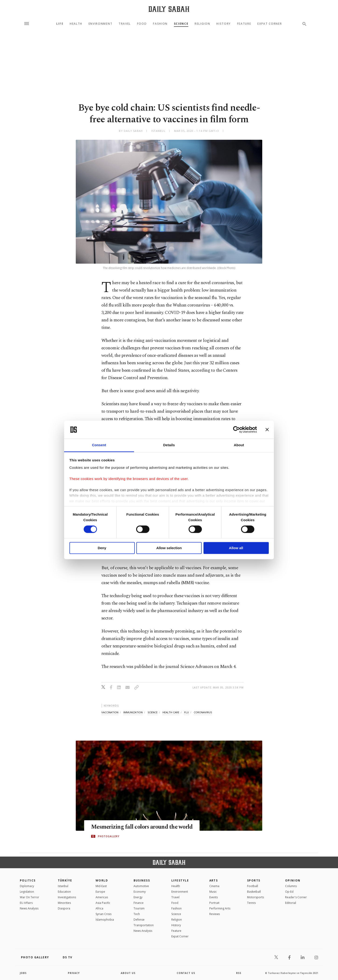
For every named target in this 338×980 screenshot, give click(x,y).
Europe (100, 892)
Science (181, 24)
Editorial (291, 903)
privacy (74, 973)
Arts (214, 880)
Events (214, 897)
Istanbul (63, 886)
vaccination (110, 712)
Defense (139, 920)
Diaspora (64, 908)
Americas (102, 897)
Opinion (293, 880)
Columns (291, 886)
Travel (125, 24)
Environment (100, 24)
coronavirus (203, 712)
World (102, 880)
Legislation (27, 892)
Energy (138, 897)
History (224, 24)
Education (64, 892)
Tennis (251, 903)
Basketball (254, 892)
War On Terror (29, 897)
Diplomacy (27, 886)
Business (142, 880)
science (153, 712)
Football (253, 886)
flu (186, 712)
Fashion (160, 24)
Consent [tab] (99, 445)
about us (128, 973)
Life (60, 24)
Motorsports (255, 897)
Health (76, 24)
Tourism (139, 908)
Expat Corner (270, 24)
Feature (244, 24)
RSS (239, 973)
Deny (102, 548)
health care (171, 712)
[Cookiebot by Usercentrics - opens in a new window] (236, 430)
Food (142, 24)
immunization (133, 712)
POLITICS (28, 880)
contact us (186, 973)
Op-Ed (289, 892)
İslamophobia (105, 920)
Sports (254, 880)
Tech (137, 914)
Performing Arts (220, 908)
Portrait (214, 903)
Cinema (214, 886)
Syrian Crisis (103, 914)
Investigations (67, 897)
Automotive (141, 886)
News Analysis (29, 908)
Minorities (64, 903)
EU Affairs (26, 903)
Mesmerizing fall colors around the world (143, 827)
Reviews (215, 914)
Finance (139, 903)
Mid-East (101, 886)
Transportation (144, 925)
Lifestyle (180, 880)
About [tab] (239, 445)
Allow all (236, 548)
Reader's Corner (296, 897)
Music (213, 892)
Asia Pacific (103, 903)
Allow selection (169, 548)
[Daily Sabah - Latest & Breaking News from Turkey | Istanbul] (169, 9)
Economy (140, 892)
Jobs (23, 973)
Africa (99, 908)
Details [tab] (169, 445)
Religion (202, 24)
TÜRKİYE (65, 880)
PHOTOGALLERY (109, 836)
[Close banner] (267, 430)
